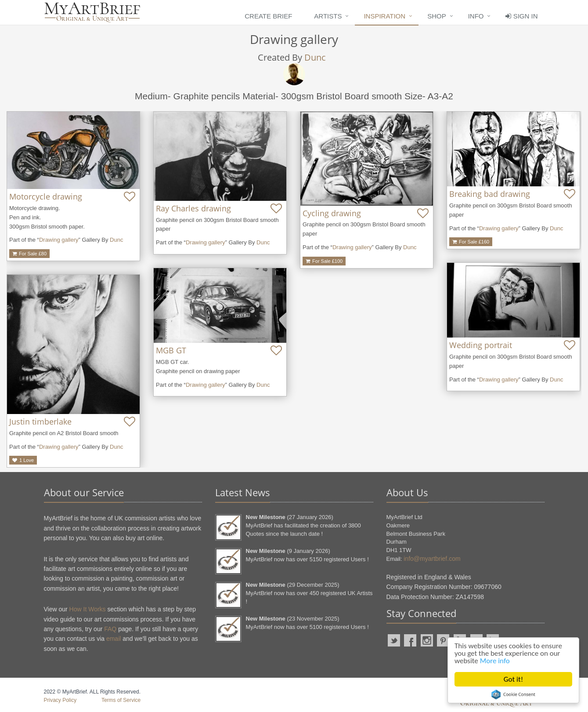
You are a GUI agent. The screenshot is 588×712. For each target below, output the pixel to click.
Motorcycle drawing (46, 196)
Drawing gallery (59, 240)
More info (495, 661)
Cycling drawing (332, 213)
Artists (328, 16)
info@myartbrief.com (432, 559)
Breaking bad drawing (490, 194)
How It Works (88, 609)
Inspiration (384, 16)
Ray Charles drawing (193, 208)
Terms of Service (121, 700)
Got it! (513, 679)
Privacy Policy (60, 700)
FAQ (110, 629)
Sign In (521, 16)
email (114, 639)
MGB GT (171, 350)
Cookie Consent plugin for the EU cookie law (513, 694)
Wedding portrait (481, 345)
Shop (437, 16)
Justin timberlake (40, 421)
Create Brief (268, 16)
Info (476, 16)
